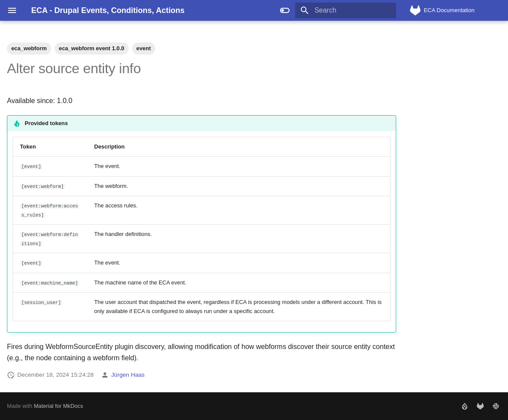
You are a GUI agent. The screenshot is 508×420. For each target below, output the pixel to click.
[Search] (345, 10)
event (144, 48)
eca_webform (29, 48)
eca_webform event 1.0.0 (92, 48)
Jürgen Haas (128, 375)
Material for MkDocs (59, 406)
